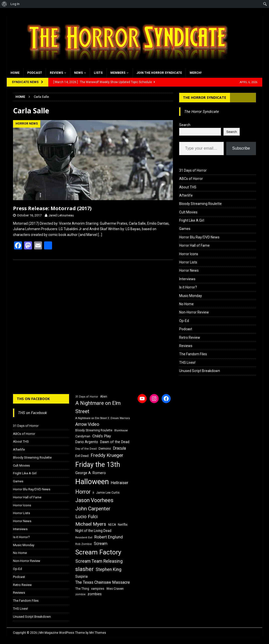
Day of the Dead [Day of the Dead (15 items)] (86, 449)
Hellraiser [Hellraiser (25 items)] (120, 483)
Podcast (35, 73)
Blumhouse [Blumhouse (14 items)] (121, 430)
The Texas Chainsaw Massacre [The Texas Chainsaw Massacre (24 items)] (103, 582)
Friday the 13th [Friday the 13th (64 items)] (98, 465)
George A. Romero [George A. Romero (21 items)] (91, 473)
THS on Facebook (33, 399)
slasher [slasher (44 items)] (84, 569)
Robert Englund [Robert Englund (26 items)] (109, 537)
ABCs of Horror (191, 179)
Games (185, 229)
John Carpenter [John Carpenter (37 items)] (93, 509)
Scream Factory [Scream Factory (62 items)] (98, 552)
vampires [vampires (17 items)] (98, 589)
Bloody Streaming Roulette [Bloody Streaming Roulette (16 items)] (94, 430)
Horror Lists (188, 262)
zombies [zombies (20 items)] (95, 594)
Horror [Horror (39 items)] (83, 492)
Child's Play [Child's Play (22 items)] (102, 436)
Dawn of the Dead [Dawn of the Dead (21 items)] (115, 442)
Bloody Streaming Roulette (200, 204)
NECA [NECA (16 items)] (112, 525)
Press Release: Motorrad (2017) (52, 208)
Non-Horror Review (194, 312)
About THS (188, 187)
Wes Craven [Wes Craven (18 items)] (115, 589)
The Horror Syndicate (205, 97)
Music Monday (191, 296)
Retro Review (190, 338)
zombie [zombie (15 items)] (80, 594)
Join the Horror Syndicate (159, 73)
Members (118, 73)
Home (15, 73)
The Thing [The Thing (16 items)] (82, 589)
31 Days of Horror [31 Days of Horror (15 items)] (87, 397)
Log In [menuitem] (15, 4)
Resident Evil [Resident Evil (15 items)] (84, 538)
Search (185, 125)
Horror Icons (189, 254)
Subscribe (241, 148)
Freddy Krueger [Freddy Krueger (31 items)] (107, 455)
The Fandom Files (193, 354)
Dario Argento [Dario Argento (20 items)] (87, 442)
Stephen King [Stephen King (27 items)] (108, 569)
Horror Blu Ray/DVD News (199, 237)
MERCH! (196, 73)
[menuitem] (4, 4)
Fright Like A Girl (192, 220)
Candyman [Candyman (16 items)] (83, 436)
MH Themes (98, 633)
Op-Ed (184, 321)
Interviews (187, 279)
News (78, 73)
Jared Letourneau (61, 215)
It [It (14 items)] (93, 493)
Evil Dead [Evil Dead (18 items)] (82, 456)
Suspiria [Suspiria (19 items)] (81, 576)
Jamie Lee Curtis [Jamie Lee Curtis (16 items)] (108, 493)
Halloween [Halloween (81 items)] (92, 482)
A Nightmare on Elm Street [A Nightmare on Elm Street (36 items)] (98, 407)
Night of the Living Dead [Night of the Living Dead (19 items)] (93, 531)
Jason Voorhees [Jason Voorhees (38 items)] (94, 500)
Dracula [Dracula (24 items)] (119, 448)
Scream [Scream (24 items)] (101, 544)
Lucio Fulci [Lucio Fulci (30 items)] (86, 517)
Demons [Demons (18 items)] (105, 448)
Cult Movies (188, 212)
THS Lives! (187, 363)
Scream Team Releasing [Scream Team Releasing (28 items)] (99, 561)
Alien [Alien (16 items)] (104, 397)
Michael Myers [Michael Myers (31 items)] (91, 524)
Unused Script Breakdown (200, 371)
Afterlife (186, 195)
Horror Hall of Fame (194, 245)
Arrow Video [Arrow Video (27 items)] (87, 424)
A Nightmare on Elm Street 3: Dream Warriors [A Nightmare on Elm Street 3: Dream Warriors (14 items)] (103, 418)
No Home (186, 304)
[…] (100, 235)
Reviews (56, 73)
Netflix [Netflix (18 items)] (123, 525)
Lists (98, 73)
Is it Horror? (188, 287)
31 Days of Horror (193, 170)
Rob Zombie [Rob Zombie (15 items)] (84, 544)
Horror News (189, 270)
